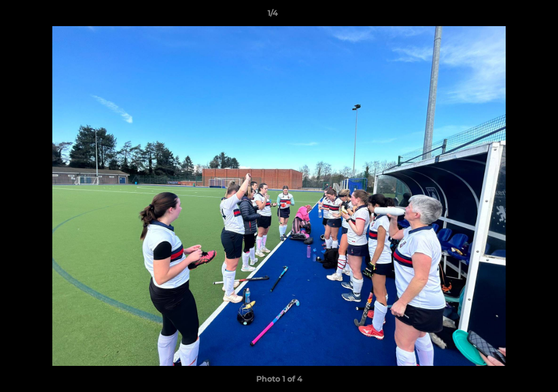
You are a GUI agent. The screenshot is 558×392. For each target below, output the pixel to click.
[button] (512, 16)
